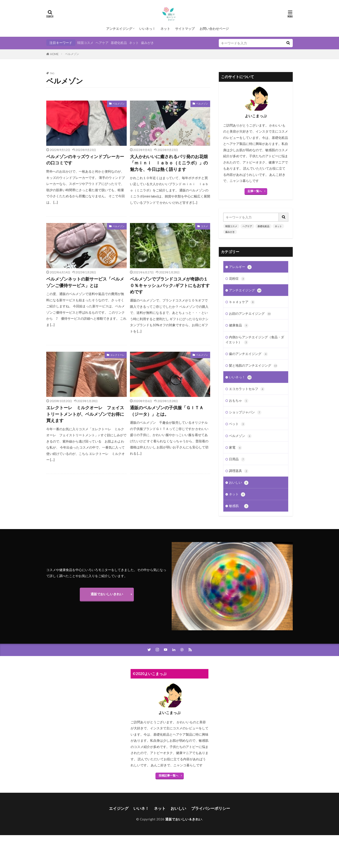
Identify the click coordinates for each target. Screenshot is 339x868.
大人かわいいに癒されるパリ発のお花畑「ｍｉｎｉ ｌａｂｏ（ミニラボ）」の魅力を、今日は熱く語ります (169, 163)
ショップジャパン (245, 412)
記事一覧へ (255, 191)
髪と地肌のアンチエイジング (253, 365)
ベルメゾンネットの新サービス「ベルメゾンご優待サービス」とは (85, 282)
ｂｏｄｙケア (242, 302)
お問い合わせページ (214, 29)
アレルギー (240, 267)
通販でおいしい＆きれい (184, 819)
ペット (237, 424)
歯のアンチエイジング (248, 354)
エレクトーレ (117, 355)
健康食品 (239, 325)
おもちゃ (239, 400)
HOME (54, 54)
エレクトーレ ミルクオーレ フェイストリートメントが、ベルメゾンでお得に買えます (85, 414)
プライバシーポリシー (211, 808)
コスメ (204, 226)
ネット (165, 29)
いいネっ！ (147, 29)
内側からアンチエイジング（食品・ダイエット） (255, 340)
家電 (235, 447)
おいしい (239, 482)
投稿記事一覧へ (169, 775)
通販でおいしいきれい (107, 594)
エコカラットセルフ (247, 389)
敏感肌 (239, 506)
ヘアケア (102, 43)
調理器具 (239, 471)
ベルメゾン (72, 54)
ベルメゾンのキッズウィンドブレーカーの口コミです (85, 160)
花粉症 (237, 278)
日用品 (237, 459)
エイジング (119, 808)
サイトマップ (185, 29)
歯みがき (147, 43)
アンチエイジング (119, 29)
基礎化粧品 (119, 43)
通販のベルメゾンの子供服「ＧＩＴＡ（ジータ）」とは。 (167, 411)
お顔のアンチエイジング (250, 314)
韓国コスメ (85, 43)
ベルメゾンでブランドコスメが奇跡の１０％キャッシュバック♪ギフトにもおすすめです (170, 285)
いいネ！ (141, 808)
